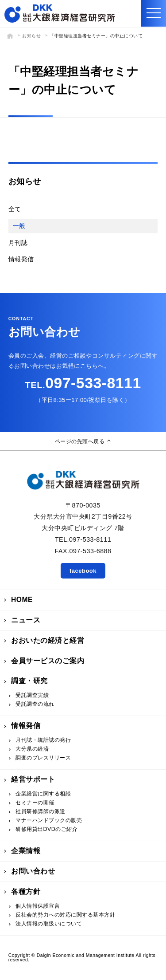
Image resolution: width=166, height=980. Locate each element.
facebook (83, 571)
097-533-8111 (83, 383)
